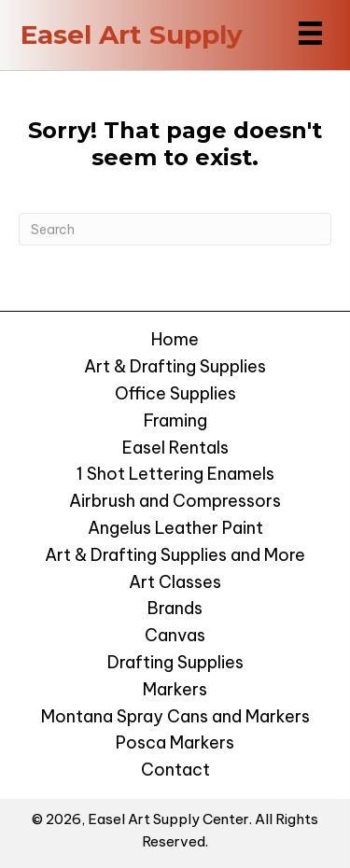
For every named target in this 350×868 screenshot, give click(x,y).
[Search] (175, 229)
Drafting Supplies (175, 662)
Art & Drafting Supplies (175, 366)
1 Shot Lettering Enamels (175, 474)
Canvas (175, 635)
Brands (175, 608)
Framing (175, 420)
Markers (175, 689)
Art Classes (175, 582)
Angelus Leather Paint (175, 528)
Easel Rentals (175, 448)
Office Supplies (175, 393)
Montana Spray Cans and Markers (175, 716)
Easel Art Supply (132, 35)
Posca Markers (175, 742)
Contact (175, 770)
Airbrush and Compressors (175, 501)
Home (175, 339)
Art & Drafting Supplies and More (175, 555)
